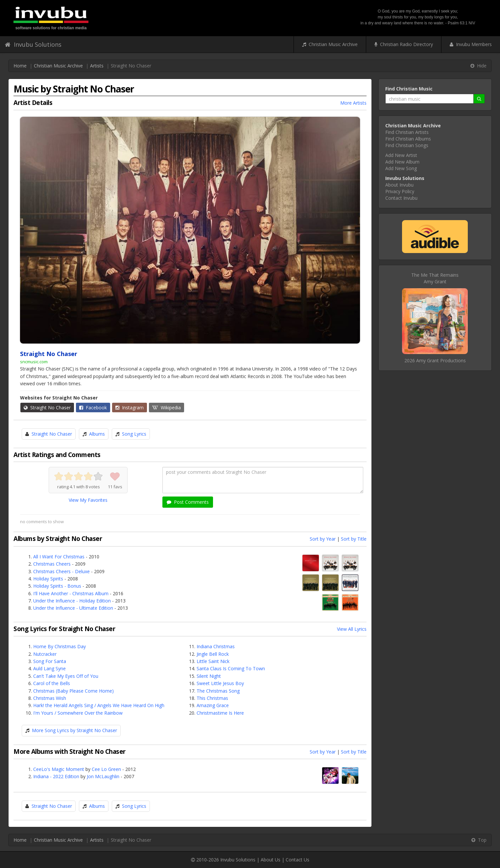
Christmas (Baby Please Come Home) (73, 691)
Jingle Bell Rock (213, 654)
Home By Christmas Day (60, 646)
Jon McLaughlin (103, 776)
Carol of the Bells (52, 683)
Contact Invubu (401, 198)
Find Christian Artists (407, 132)
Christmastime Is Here (220, 713)
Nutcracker (45, 654)
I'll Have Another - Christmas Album (71, 593)
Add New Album (402, 162)
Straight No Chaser (47, 408)
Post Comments (188, 502)
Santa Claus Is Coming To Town (231, 668)
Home (20, 66)
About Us (271, 860)
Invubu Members (471, 44)
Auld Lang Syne (49, 668)
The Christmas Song (218, 691)
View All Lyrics (352, 629)
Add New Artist (401, 155)
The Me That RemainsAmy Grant (435, 278)
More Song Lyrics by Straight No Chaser (74, 730)
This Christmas (212, 698)
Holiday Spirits (48, 579)
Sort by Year (323, 539)
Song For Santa (50, 661)
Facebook (93, 408)
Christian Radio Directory (404, 44)
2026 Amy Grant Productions (435, 360)
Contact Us (298, 860)
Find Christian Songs (407, 145)
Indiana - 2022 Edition (56, 776)
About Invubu (399, 185)
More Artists (353, 103)
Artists (97, 66)
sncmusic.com (34, 362)
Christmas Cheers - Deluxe (61, 571)
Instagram (130, 408)
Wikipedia (167, 408)
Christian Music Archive (330, 44)
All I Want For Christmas (59, 557)
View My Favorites (88, 500)
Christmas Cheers (52, 564)
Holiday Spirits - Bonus (57, 586)
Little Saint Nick (213, 661)
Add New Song (401, 168)
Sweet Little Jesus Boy (220, 683)
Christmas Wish (50, 698)
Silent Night (209, 676)
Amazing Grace (213, 705)
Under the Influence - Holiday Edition (72, 601)
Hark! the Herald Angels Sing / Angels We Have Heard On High (99, 705)
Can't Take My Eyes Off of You (66, 676)
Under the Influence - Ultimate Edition (73, 608)
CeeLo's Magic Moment (59, 769)
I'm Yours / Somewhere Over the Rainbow (78, 713)
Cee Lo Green (106, 769)
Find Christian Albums (408, 139)
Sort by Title (354, 539)
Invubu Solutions (33, 44)
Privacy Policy (400, 191)
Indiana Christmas (216, 646)
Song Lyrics (134, 434)
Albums (97, 434)
